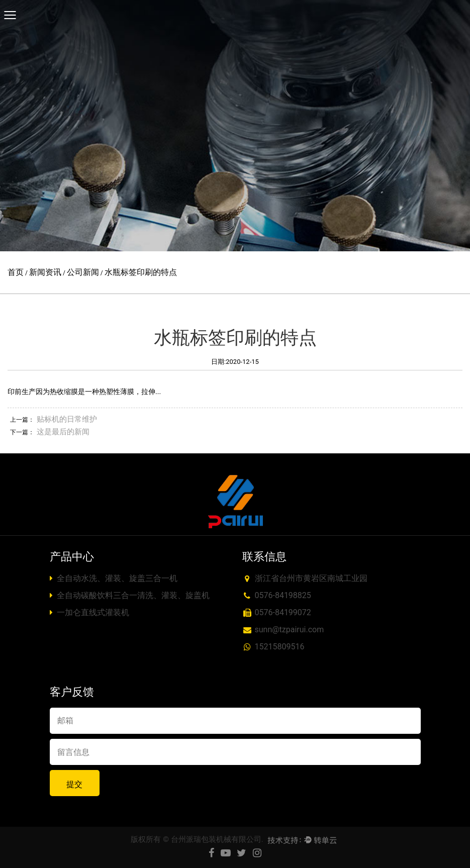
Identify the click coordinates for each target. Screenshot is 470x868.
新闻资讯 (45, 272)
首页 (16, 272)
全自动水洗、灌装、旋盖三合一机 (114, 578)
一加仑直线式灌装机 (90, 612)
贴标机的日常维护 (67, 419)
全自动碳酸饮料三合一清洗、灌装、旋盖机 (130, 595)
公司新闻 (83, 272)
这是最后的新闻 (63, 432)
